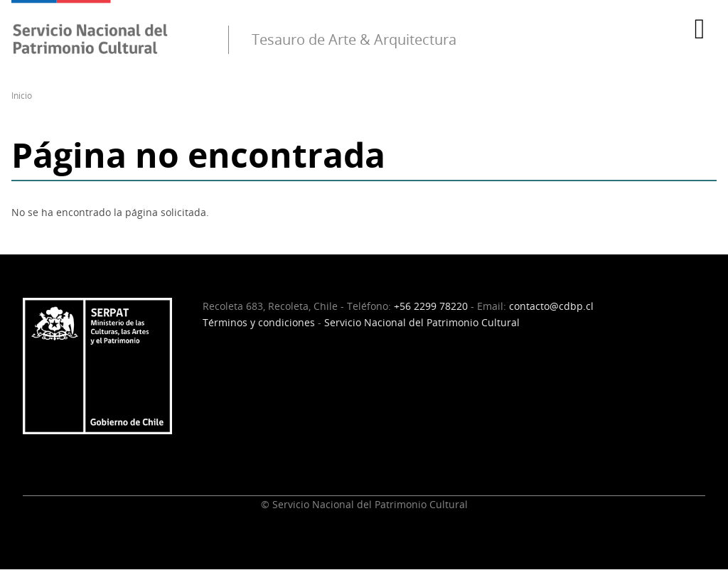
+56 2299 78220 (431, 306)
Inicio (22, 96)
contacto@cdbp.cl (551, 306)
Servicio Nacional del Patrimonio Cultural (422, 322)
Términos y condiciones (259, 322)
